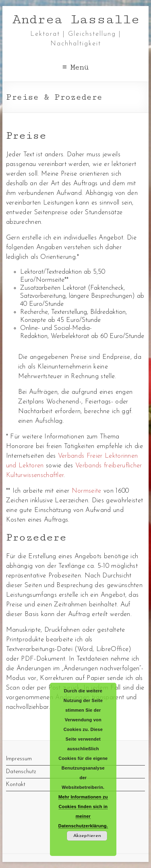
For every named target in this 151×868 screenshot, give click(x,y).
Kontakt (16, 785)
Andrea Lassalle (76, 19)
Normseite (87, 491)
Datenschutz (21, 772)
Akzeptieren (87, 836)
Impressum (19, 759)
